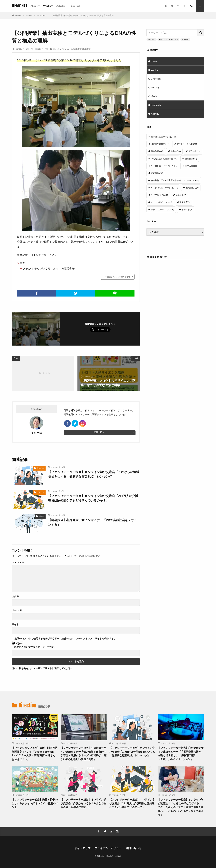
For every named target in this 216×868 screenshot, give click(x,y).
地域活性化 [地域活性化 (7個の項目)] (192, 188)
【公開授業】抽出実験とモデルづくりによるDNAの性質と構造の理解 (82, 15)
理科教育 (77, 49)
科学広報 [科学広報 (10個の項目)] (191, 166)
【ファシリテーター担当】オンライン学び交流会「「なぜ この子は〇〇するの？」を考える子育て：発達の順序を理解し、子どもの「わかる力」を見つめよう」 (181, 807)
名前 (16, 596)
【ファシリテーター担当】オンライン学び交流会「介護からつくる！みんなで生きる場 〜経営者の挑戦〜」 (83, 803)
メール (17, 610)
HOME (18, 15)
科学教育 (86, 49)
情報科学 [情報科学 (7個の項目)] (181, 195)
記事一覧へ (99, 432)
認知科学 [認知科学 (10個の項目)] (157, 173)
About (34, 6)
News (154, 61)
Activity (155, 114)
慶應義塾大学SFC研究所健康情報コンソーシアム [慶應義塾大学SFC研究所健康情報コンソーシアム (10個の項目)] (175, 180)
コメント (18, 562)
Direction (41, 15)
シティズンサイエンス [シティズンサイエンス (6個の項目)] (162, 210)
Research (156, 105)
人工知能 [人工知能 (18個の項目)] (194, 151)
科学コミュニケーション (168, 39)
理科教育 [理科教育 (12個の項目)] (191, 159)
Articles (61, 6)
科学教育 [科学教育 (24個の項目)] (157, 151)
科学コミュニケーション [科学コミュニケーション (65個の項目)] (164, 137)
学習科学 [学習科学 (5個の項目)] (187, 210)
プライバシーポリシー (108, 848)
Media (154, 96)
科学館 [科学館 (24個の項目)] (176, 151)
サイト (15, 624)
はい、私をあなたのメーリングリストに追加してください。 (44, 667)
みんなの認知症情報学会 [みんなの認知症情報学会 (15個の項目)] (164, 159)
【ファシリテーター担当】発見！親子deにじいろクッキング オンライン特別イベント (35, 803)
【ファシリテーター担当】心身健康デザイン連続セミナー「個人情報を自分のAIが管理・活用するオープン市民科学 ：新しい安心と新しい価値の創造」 (84, 753)
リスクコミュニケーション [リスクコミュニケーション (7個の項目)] (164, 188)
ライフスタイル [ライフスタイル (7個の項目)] (159, 195)
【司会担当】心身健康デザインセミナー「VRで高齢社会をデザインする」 (93, 522)
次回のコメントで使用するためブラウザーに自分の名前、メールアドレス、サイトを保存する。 (65, 639)
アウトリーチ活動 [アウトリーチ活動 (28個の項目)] (187, 144)
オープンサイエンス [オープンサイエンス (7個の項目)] (161, 202)
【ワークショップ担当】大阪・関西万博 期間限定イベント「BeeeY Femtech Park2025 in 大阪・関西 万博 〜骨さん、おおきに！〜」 (35, 753)
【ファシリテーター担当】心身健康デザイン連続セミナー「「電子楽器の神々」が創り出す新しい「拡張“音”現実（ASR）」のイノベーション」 (181, 753)
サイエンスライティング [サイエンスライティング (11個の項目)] (164, 166)
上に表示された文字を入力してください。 (34, 647)
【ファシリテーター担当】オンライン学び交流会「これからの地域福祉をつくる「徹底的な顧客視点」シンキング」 (94, 474)
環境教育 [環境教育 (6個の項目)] (185, 202)
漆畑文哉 (152, 39)
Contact (76, 6)
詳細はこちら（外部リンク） (118, 277)
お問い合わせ (133, 848)
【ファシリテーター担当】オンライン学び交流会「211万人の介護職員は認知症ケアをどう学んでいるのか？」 (93, 498)
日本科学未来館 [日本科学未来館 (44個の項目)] (160, 144)
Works (47, 6)
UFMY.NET (19, 6)
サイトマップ (83, 848)
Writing (155, 87)
